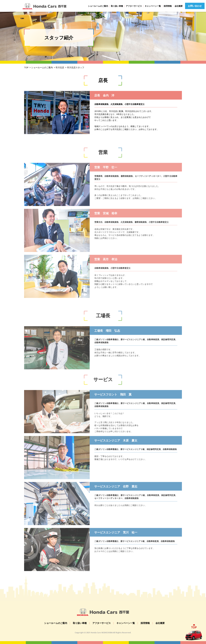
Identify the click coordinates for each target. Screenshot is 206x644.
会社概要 (179, 6)
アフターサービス (134, 6)
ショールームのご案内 (98, 6)
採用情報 (168, 6)
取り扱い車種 (117, 6)
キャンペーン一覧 (153, 6)
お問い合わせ (195, 6)
